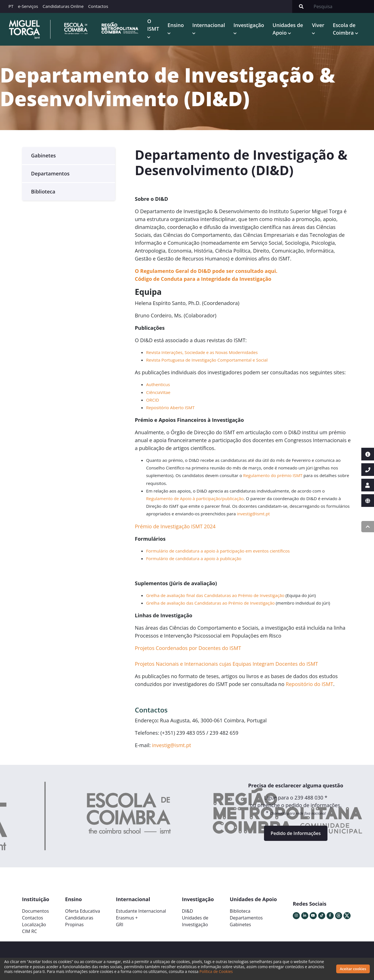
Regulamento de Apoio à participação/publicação (195, 498)
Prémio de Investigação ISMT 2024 (175, 526)
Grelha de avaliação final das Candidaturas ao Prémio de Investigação (215, 595)
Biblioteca (43, 191)
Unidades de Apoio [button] (288, 29)
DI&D (187, 911)
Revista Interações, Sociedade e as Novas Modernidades (202, 352)
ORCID (153, 400)
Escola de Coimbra (344, 29)
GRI (120, 925)
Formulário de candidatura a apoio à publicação (194, 558)
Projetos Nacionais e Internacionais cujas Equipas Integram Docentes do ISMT (226, 664)
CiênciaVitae (158, 392)
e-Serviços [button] (28, 6)
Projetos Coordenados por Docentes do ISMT (188, 648)
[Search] (342, 6)
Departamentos (50, 173)
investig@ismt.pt (253, 514)
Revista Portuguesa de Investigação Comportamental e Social (207, 360)
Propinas (74, 925)
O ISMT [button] (153, 25)
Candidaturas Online (63, 6)
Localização (34, 925)
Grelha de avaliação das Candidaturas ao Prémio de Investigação (210, 603)
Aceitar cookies (353, 969)
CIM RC (29, 931)
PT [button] (11, 6)
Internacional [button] (209, 25)
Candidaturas (79, 918)
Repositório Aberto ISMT (170, 407)
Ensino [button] (176, 25)
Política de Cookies (216, 971)
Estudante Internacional (141, 911)
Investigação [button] (249, 25)
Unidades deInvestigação (195, 921)
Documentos (35, 911)
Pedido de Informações (296, 833)
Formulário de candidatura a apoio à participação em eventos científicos (218, 551)
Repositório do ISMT (309, 684)
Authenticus (158, 384)
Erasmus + (127, 918)
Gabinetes (43, 155)
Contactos (98, 6)
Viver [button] (318, 25)
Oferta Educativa (83, 911)
